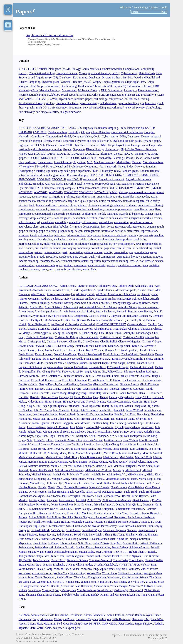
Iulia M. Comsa (43, 410)
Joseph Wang (77, 427)
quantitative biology (128, 257)
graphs (31, 108)
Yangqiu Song (88, 582)
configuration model (93, 214)
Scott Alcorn (73, 530)
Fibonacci (52, 145)
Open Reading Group (76, 624)
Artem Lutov (26, 311)
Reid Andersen (57, 513)
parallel (121, 248)
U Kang (70, 565)
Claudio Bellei (109, 341)
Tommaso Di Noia (77, 560)
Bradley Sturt (137, 320)
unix (64, 269)
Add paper (125, 7)
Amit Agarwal (149, 294)
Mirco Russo (78, 479)
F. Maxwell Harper (118, 367)
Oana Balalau (136, 487)
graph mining (66, 231)
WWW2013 (56, 192)
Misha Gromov (95, 479)
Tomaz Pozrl (58, 560)
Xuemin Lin (44, 582)
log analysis (146, 235)
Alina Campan (132, 294)
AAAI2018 (25, 128)
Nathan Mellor (129, 483)
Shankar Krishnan (136, 535)
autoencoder (142, 197)
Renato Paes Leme (104, 513)
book (32, 205)
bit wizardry (153, 201)
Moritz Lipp (146, 479)
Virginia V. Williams (128, 569)
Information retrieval (139, 86)
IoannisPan (157, 619)
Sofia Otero (85, 543)
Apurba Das (37, 307)
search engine (26, 265)
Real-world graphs (78, 175)
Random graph (130, 171)
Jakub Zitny (106, 410)
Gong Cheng (53, 389)
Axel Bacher (145, 311)
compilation (141, 209)
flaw (103, 227)
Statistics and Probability (139, 95)
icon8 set (53, 641)
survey (44, 269)
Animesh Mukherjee (40, 303)
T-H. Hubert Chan (133, 552)
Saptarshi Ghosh (40, 530)
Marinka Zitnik (54, 457)
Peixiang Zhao (37, 500)
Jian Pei (119, 414)
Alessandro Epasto (126, 290)
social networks (97, 265)
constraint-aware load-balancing (125, 214)
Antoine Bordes (141, 303)
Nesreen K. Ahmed (150, 483)
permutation (76, 252)
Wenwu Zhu (94, 573)
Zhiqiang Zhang (35, 595)
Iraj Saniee (153, 406)
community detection (48, 209)
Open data (64, 634)
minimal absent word (92, 239)
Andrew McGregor (96, 299)
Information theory (110, 154)
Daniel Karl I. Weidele (91, 350)
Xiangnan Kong (97, 577)
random (158, 257)
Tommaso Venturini (100, 560)
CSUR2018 (25, 132)
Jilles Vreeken (82, 419)
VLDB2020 (122, 188)
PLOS (95, 171)
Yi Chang (151, 582)
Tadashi (159, 624)
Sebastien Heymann (114, 530)
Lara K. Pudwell (149, 440)
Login (164, 7)
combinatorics (27, 209)
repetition (95, 261)
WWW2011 (41, 192)
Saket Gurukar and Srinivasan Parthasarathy (91, 526)
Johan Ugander (41, 423)
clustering (93, 205)
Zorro (40, 628)
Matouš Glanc (137, 462)
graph (160, 227)
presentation (121, 252)
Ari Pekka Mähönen (91, 307)
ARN (72, 128)
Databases (95, 77)
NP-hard (40, 166)
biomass (127, 201)
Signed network (89, 179)
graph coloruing (48, 231)
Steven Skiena (120, 547)
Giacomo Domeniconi (106, 384)
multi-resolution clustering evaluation (90, 244)
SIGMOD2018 (27, 179)
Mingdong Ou (42, 479)
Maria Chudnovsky (130, 453)
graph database (88, 103)
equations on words (141, 222)
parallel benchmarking (139, 248)
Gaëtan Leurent (131, 380)
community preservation (118, 209)
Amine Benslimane (71, 615)
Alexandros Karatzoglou (61, 294)
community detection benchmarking (82, 209)
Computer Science (67, 73)
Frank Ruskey (120, 376)
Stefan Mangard (44, 547)
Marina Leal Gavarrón (31, 457)
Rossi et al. (147, 522)
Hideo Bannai (35, 402)
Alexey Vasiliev (40, 615)
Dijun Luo (49, 359)
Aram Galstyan (53, 307)
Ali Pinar (101, 294)
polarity (108, 252)
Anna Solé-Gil (83, 303)
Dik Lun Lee (63, 359)
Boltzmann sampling (106, 128)
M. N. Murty (51, 453)
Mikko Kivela (154, 474)
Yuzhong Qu (121, 590)
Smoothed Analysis (44, 184)
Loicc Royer (38, 449)
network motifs (116, 108)
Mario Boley (71, 457)
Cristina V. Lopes (152, 341)
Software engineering (111, 95)
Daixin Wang (66, 346)
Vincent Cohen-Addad (67, 569)
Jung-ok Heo (61, 432)
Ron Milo (47, 522)
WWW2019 (101, 192)
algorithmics (66, 99)
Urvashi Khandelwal (105, 565)
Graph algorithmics (113, 82)
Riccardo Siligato (139, 513)
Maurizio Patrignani (125, 466)
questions (146, 257)
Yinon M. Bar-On (49, 586)
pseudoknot (65, 257)
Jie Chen (52, 419)
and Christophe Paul (73, 595)
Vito (143, 569)
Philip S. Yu (94, 500)
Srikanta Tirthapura (151, 543)
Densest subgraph (151, 136)
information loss (76, 235)
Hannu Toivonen (128, 393)
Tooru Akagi (136, 560)
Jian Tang (130, 414)
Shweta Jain (40, 543)
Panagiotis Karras (112, 492)
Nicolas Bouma (27, 487)
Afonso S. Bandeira (43, 290)
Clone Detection (101, 132)
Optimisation (115, 90)
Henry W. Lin (143, 397)
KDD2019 (87, 158)
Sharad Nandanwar (52, 539)
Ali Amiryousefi (85, 294)
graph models (148, 103)
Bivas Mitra (108, 320)
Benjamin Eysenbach (139, 316)
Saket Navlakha (127, 526)
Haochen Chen (49, 397)
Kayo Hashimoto (59, 436)
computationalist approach (50, 214)
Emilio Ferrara (144, 359)
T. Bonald (151, 552)
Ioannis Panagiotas (135, 406)
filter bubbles (61, 227)
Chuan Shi (75, 341)
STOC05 (57, 179)
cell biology (101, 99)
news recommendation (149, 244)
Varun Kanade (27, 569)
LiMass (129, 158)
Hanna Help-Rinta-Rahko (102, 393)
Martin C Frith (143, 457)
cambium (63, 205)
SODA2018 (44, 179)
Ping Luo (30, 504)
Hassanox (137, 619)
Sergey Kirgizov (28, 535)
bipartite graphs (83, 99)
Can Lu (152, 324)
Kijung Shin (26, 440)
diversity (157, 218)
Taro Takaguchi (75, 556)
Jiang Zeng (143, 414)
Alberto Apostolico (81, 290)
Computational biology (42, 73)
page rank (110, 248)
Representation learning (32, 95)
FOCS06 (39, 145)
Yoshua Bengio (119, 586)
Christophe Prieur (64, 619)
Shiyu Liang (71, 539)
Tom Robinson (41, 560)
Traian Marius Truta (30, 565)
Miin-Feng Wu (118, 474)
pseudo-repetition (47, 257)
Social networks (89, 95)
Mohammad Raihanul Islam (121, 479)
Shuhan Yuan (108, 539)
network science (135, 108)
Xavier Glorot (65, 577)
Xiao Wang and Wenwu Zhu (138, 577)
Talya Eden (43, 556)
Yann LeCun (105, 582)
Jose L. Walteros (36, 427)
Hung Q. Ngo (26, 406)
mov (40, 244)
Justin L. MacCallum (99, 432)
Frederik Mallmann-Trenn (46, 380)
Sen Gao (132, 530)
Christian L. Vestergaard (40, 337)
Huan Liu (137, 402)
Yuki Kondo (148, 586)
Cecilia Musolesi (83, 329)
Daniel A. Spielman (119, 346)
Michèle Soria (100, 474)
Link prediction (27, 162)
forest (110, 227)
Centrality (74, 132)
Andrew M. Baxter (73, 299)
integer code (94, 235)
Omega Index (126, 166)
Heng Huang (100, 397)
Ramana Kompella (102, 509)
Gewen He (86, 384)
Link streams (45, 162)
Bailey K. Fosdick (99, 316)
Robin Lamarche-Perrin (141, 517)
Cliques (86, 132)
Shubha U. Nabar (89, 539)
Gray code (79, 149)
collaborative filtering (150, 205)
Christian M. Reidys (66, 337)
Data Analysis (147, 73)
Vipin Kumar (107, 569)
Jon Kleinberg (118, 423)
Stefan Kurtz (26, 547)
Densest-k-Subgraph (30, 141)
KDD (156, 86)
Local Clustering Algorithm (70, 162)
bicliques (80, 201)
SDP (92, 175)
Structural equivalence (146, 184)
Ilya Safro (95, 406)
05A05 (23, 69)
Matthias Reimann (39, 466)
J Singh (75, 410)
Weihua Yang (61, 573)
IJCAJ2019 (92, 154)
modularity (140, 239)
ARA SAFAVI (50, 286)
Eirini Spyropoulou (123, 359)
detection (92, 218)
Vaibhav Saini (149, 565)
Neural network (108, 166)
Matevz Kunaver (58, 462)
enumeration (122, 222)
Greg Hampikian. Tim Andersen (101, 389)
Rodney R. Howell (29, 522)
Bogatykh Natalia (43, 619)
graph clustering (28, 231)
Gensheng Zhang (151, 380)
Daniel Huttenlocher (65, 350)
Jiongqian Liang (125, 419)
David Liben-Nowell (90, 354)
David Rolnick (112, 354)
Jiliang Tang (65, 419)
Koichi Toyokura (43, 440)
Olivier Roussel (38, 492)
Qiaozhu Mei (123, 504)
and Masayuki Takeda (122, 595)
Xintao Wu (29, 582)
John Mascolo (82, 423)
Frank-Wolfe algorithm (72, 145)
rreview (149, 261)
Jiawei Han (39, 419)
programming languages (143, 252)
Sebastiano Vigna (92, 530)
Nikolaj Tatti (55, 487)
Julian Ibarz (35, 432)
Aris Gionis (110, 307)
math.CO (41, 108)
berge (71, 201)
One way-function (145, 166)
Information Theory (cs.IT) (111, 86)
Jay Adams (25, 414)
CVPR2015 (40, 132)
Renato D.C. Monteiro (80, 513)
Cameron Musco (137, 324)
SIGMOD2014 (113, 175)
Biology (76, 69)
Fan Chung (43, 372)
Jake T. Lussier (89, 410)
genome (151, 227)
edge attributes (45, 222)
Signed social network (112, 179)
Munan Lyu (57, 483)
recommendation (50, 261)
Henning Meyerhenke (122, 397)
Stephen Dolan (85, 547)
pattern (38, 252)
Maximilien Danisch (42, 470)
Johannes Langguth (62, 423)
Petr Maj (81, 500)
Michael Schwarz (41, 474)
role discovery (27, 112)
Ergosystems (26, 145)
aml (93, 197)
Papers (25, 11)
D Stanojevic (26, 346)
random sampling (29, 261)
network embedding (94, 108)
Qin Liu (137, 504)
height (78, 231)
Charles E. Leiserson (140, 329)
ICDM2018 (77, 154)
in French (60, 235)
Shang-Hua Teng (114, 535)
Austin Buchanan (105, 311)
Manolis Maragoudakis (89, 453)
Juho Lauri (147, 427)
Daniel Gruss (44, 350)
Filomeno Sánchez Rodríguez (141, 372)
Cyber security (129, 73)
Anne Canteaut (101, 303)
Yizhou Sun (67, 586)
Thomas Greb (93, 556)
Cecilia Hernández (61, 329)
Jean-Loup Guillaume (45, 414)
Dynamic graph (51, 82)
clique (73, 205)
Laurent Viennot (51, 444)
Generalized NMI (97, 145)
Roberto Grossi (104, 517)
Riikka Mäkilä (37, 517)
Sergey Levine (47, 535)
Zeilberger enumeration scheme (137, 192)
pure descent (80, 257)
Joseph (23, 624)
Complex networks (111, 69)
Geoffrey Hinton (28, 384)
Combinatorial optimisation (127, 132)
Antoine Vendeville (95, 615)
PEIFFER (95, 624)
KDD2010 (47, 158)
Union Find (107, 188)
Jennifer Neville (104, 414)
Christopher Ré (36, 341)
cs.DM (128, 99)
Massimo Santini (37, 462)
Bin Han (71, 320)
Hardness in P (86, 86)
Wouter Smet (26, 577)
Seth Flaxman (64, 535)
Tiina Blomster (151, 556)
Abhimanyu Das (107, 286)
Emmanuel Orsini (77, 363)
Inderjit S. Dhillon (112, 406)
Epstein (131, 363)
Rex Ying (122, 513)
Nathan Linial (112, 483)
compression (116, 99)
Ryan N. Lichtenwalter (52, 526)
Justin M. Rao (121, 432)
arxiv (118, 197)
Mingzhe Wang (60, 479)
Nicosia (42, 487)
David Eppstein (128, 350)
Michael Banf (133, 470)
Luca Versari (104, 449)
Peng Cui (52, 500)
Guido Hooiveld (40, 393)
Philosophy (130, 90)
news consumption (123, 244)
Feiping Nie (99, 372)
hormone (24, 235)
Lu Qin (69, 449)
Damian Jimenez (84, 346)
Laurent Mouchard (29, 444)
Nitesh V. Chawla (99, 487)
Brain (123, 128)
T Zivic (117, 552)
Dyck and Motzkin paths (127, 141)
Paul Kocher (88, 496)
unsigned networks (70, 112)
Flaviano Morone (29, 376)
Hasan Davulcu (83, 397)
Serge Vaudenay (148, 530)
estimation (46, 227)
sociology (42, 112)
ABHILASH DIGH (30, 286)
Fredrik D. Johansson (74, 380)
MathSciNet (123, 162)
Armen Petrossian (148, 307)
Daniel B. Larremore (144, 346)
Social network (69, 95)
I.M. (147, 619)
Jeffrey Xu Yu (85, 414)
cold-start (131, 205)
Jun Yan (47, 432)
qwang (72, 628)
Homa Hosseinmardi (118, 402)
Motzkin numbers (153, 162)
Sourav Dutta (131, 543)
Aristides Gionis (127, 307)
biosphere (139, 201)
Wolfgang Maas (153, 573)
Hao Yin (35, 397)
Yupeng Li (48, 590)
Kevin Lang (150, 436)
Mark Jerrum (111, 457)
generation (139, 227)
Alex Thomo (38, 294)
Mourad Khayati (39, 483)
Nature (50, 166)
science (159, 261)
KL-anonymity (103, 158)
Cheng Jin (59, 333)
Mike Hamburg (136, 474)
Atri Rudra (88, 311)
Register (153, 7)
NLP (103, 90)
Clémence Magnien (129, 341)
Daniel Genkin (27, 350)
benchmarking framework (51, 201)
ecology (51, 103)
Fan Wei (56, 372)
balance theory (27, 201)
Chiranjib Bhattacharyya (137, 333)
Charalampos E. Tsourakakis (110, 329)
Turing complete (66, 188)
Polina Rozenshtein (62, 504)
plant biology (154, 108)
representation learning (115, 261)
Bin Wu (81, 320)
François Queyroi (139, 376)
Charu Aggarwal (42, 333)
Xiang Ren (80, 577)
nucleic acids (26, 248)
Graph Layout (116, 145)
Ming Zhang (26, 479)
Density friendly (52, 141)
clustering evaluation (112, 205)
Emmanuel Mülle (33, 363)
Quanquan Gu (150, 504)
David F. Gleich (148, 350)
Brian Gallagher (37, 324)
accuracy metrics (41, 197)
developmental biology (32, 103)
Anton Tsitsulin (116, 615)
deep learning (141, 99)
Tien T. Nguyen (132, 556)
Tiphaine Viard (27, 628)
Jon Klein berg (100, 423)
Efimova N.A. (103, 359)
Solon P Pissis (101, 543)
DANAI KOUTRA (46, 346)
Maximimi (50, 624)
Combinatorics (90, 69)
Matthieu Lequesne (62, 466)
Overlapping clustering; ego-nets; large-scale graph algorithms (54, 171)
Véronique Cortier (42, 573)
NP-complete (26, 166)
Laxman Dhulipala (72, 444)
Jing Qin (96, 419)
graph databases (107, 103)
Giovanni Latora (129, 384)
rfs (79, 628)
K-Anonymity (139, 154)
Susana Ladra (87, 552)
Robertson (120, 517)
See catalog (140, 7)
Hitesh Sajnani (53, 402)
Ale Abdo (24, 615)
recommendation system (75, 261)
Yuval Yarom (105, 590)
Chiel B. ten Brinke (110, 333)
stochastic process (29, 269)
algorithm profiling (63, 197)
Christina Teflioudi (111, 337)
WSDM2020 (154, 188)
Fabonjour (105, 619)
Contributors (32, 634)
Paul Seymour (105, 496)
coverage (24, 218)
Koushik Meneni (93, 440)
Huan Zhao (150, 402)
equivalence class (29, 227)
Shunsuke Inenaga (127, 539)
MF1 (90, 162)
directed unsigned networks (135, 218)
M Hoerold (36, 453)
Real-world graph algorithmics (48, 175)
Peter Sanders (67, 500)
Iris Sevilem (26, 410)
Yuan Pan (134, 586)
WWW (53, 99)
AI (48, 128)
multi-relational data (55, 244)
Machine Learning (50, 90)
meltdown (73, 239)
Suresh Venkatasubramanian (61, 552)
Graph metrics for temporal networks (50, 35)
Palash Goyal (93, 492)
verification (75, 269)
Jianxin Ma (25, 419)
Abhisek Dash (125, 286)
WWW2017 (71, 192)
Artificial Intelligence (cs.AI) (53, 69)
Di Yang (37, 359)
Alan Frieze (63, 290)
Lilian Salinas (145, 444)
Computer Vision (82, 136)
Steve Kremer (102, 547)
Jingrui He (108, 419)
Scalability (53, 95)
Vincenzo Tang (90, 569)
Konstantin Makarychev (68, 440)
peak (65, 252)
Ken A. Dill (116, 436)
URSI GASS (41, 99)
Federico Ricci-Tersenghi (76, 372)
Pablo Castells (76, 492)
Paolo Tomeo (53, 496)
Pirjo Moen (43, 504)
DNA (123, 136)
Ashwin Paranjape (70, 311)
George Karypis (48, 384)
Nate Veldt (97, 483)
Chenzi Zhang (90, 333)
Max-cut (137, 162)
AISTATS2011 (60, 128)
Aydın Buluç (40, 316)
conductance (73, 214)
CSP (152, 128)
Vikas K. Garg (44, 569)
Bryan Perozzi (56, 324)
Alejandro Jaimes (104, 290)
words (86, 269)
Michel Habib (61, 474)
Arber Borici (71, 307)
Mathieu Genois (98, 462)
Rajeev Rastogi (81, 509)
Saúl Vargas (58, 530)
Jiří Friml (141, 419)
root (141, 261)
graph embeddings (128, 103)
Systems (23, 188)
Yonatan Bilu (101, 586)
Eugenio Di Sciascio (30, 367)
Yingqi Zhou (31, 586)
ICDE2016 (63, 154)
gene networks (124, 227)
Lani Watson (131, 440)
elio (65, 628)
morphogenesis (27, 244)
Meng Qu (118, 470)
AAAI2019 (39, 128)
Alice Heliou (115, 294)
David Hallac (26, 354)
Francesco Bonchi (73, 376)
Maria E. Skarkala (153, 453)
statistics (53, 112)
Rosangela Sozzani (81, 522)
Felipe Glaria (115, 372)
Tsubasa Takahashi (54, 565)
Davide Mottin (130, 354)
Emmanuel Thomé (99, 363)
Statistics (127, 184)
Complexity (38, 136)
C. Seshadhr (72, 324)
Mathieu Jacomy (118, 462)
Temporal (50, 188)
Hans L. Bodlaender (150, 393)
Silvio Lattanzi (68, 543)
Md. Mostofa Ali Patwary (69, 470)
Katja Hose (41, 436)
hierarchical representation (142, 231)
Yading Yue (73, 582)
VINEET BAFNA (129, 565)
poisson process (93, 252)
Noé (59, 624)
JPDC (126, 154)
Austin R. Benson (126, 311)
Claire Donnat (91, 341)
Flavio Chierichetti (50, 376)
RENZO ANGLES (61, 509)
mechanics (60, 239)
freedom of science (67, 103)
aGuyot (57, 628)
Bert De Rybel (34, 320)
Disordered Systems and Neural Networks (87, 141)
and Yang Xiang (145, 595)
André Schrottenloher (137, 299)
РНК (94, 269)
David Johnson (44, 354)
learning (133, 235)
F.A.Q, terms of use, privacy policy (36, 638)
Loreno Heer (35, 624)
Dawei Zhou (147, 354)
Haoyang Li (66, 397)
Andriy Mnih (116, 299)
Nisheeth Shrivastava (76, 487)
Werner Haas (110, 573)
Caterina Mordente (38, 329)
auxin (154, 197)
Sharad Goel (32, 539)
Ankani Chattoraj (63, 303)
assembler (128, 197)
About (19, 634)
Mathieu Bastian (78, 462)
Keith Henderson (98, 436)
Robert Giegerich (84, 517)
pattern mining (52, 252)
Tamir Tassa (58, 556)
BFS (79, 128)
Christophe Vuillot (133, 337)
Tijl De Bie (25, 560)
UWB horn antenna (88, 188)
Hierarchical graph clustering (103, 149)
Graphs (67, 149)
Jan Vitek (119, 410)
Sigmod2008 (71, 179)
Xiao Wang (114, 577)
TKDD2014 (36, 188)
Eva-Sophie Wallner (76, 367)
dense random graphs (59, 218)
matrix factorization (41, 239)
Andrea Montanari (29, 299)
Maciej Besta (67, 453)
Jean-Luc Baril (67, 414)
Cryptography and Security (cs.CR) (99, 73)
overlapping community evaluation (83, 248)
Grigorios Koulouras (133, 389)
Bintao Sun (93, 320)
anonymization (106, 197)
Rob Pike (68, 517)
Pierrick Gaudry (142, 500)
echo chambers (27, 222)
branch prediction (46, 205)
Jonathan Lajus (136, 423)
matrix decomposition (60, 108)
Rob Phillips (54, 517)
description (79, 218)
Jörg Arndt (136, 432)
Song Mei (116, 543)
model (78, 108)
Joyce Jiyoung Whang (127, 427)
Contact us (78, 634)
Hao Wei (24, 397)
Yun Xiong (34, 590)
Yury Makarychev (66, 590)
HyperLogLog (27, 154)
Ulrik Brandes (84, 565)
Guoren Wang (59, 393)
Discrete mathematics (114, 77)
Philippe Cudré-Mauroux (117, 500)
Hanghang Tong (77, 393)
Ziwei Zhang (53, 595)
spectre (111, 265)
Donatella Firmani (83, 359)
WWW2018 (86, 192)
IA (38, 154)
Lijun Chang (112, 444)
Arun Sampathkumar (46, 311)
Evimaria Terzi (97, 367)
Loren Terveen (55, 449)
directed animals (108, 218)
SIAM (100, 175)
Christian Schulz (89, 337)
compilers (154, 209)
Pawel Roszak (122, 496)
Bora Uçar (122, 320)
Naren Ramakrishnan (77, 483)
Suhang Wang (36, 552)
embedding (62, 222)
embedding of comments (83, 222)
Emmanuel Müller (55, 363)
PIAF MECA (109, 624)
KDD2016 (60, 158)
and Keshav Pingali (97, 595)
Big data (88, 128)
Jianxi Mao (157, 414)
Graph (97, 82)
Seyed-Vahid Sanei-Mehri (88, 535)
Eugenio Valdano (53, 367)
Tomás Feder (120, 560)
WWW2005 (25, 192)
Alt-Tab (55, 615)
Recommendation (148, 90)
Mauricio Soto (104, 466)
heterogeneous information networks (104, 231)
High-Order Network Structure (138, 149)
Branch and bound (138, 128)
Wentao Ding (78, 573)
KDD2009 (34, 158)
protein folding (27, 257)
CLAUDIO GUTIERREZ (111, 324)
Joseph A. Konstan (58, 427)
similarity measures (75, 265)
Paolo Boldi (131, 492)
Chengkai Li (73, 333)
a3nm (48, 628)
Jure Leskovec (78, 432)
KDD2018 (74, 158)
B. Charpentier (79, 316)
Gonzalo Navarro (72, 389)
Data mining (80, 77)
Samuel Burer (145, 526)
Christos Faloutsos (57, 341)
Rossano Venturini (129, 522)
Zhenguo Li (136, 590)
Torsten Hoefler (154, 560)
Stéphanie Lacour (139, 547)
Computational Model (58, 136)
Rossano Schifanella (105, 522)
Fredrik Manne (97, 380)
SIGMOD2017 (150, 175)
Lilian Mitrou (128, 444)
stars (145, 265)
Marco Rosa (111, 453)
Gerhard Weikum (68, 384)
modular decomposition (119, 239)
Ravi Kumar (40, 513)
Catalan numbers (57, 132)
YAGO (113, 192)
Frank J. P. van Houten (98, 376)
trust (57, 269)
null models (42, 248)
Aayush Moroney (86, 286)
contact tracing (153, 214)
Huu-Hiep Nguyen (46, 406)
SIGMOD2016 (131, 175)
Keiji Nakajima (78, 436)
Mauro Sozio (145, 466)
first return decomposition (85, 227)
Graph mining (69, 86)
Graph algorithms (135, 82)
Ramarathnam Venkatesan (129, 509)
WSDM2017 (137, 188)
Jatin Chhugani (153, 410)
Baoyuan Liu (118, 316)
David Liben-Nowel (65, 354)
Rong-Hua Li (61, 522)
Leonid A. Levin (94, 444)
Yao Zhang (120, 582)
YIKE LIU (58, 582)
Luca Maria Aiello (85, 449)
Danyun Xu (112, 350)
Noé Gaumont (119, 487)
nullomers (55, 248)
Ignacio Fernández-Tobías (73, 406)
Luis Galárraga (139, 449)
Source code (49, 634)
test (51, 269)
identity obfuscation (42, 235)
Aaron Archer (67, 286)
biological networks (110, 201)
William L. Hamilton (130, 573)
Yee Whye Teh (136, 582)
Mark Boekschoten (91, 457)
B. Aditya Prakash (59, 316)
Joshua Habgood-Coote (100, 427)
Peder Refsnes (140, 496)
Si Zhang (53, 543)
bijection (92, 201)
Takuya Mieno (27, 556)
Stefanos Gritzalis (65, 547)
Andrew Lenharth (51, 299)
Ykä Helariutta (84, 586)
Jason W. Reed (134, 410)
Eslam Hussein (145, 363)
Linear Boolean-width (147, 158)
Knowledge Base (28, 90)
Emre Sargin (118, 363)
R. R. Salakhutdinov (37, 509)
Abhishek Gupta (144, 286)
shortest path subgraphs (49, 265)
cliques (82, 205)
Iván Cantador (61, 410)
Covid (97, 136)
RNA (117, 171)
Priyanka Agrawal (104, 504)
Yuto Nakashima (86, 590)
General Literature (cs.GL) (76, 82)
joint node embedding (115, 235)
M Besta (23, 453)
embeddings (106, 222)
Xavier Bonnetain (45, 577)
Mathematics (69, 90)
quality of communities (102, 257)
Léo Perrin (155, 449)
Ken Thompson (133, 436)
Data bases (65, 77)
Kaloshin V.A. (152, 432)
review (134, 261)
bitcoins (23, 205)
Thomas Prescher (112, 556)
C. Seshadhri (88, 324)
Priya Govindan (83, 504)
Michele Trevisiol (80, 474)
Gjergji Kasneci (35, 389)
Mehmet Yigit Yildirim (98, 470)
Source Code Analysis (107, 184)
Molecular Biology (89, 90)
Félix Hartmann (121, 619)
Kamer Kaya (26, 436)
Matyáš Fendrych (84, 466)
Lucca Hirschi (120, 449)
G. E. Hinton (114, 380)
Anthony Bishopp (121, 303)
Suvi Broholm (104, 552)
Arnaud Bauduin (135, 615)
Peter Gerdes (126, 624)
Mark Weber (127, 457)
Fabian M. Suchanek (142, 367)
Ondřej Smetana (57, 492)
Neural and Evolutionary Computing (76, 166)
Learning (118, 158)
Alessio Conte (146, 290)
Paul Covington (71, 496)
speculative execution (129, 265)
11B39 (31, 69)
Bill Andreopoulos (54, 320)
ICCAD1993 (48, 154)
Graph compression (48, 86)
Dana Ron (101, 346)
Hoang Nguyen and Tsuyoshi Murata (84, 402)
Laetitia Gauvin (113, 440)
